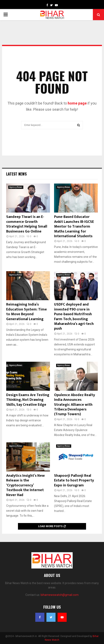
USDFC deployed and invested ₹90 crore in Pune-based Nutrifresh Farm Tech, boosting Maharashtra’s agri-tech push (74, 317)
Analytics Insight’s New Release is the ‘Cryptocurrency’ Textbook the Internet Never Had (25, 485)
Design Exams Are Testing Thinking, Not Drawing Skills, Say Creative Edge (28, 400)
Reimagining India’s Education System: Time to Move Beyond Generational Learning (27, 312)
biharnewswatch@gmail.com (60, 595)
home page (77, 103)
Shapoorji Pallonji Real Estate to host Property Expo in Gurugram (74, 481)
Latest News (16, 174)
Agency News (16, 187)
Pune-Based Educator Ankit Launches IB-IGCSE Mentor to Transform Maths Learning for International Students (74, 227)
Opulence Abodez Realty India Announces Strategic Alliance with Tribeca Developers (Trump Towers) (74, 405)
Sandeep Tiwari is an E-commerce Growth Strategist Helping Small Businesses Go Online (27, 224)
